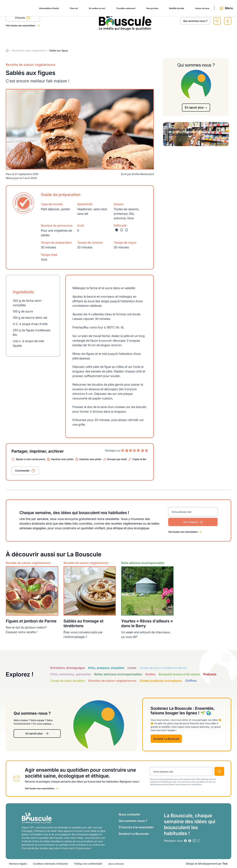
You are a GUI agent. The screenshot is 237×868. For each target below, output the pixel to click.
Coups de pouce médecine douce (163, 668)
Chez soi (47, 38)
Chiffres (191, 680)
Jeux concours (116, 864)
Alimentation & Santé (19, 38)
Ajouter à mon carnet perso (30, 459)
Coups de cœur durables (68, 680)
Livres (132, 668)
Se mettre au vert (72, 38)
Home (7, 50)
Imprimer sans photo (90, 459)
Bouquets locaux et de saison (179, 674)
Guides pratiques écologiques (161, 680)
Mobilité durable (162, 38)
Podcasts (210, 674)
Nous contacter (130, 814)
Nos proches (134, 38)
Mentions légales (18, 864)
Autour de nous (191, 38)
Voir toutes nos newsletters (21, 25)
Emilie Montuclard (143, 174)
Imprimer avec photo (62, 459)
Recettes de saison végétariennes (112, 680)
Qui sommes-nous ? (133, 821)
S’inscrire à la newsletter (136, 827)
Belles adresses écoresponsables (118, 674)
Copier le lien (139, 459)
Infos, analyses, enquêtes (106, 668)
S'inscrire (23, 18)
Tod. (225, 864)
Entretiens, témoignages (68, 668)
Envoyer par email (117, 459)
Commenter (22, 471)
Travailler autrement (105, 38)
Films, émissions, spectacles (71, 674)
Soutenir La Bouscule (166, 739)
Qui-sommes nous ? (195, 21)
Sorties (150, 674)
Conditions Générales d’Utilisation (51, 864)
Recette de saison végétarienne (29, 50)
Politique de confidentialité (88, 864)
